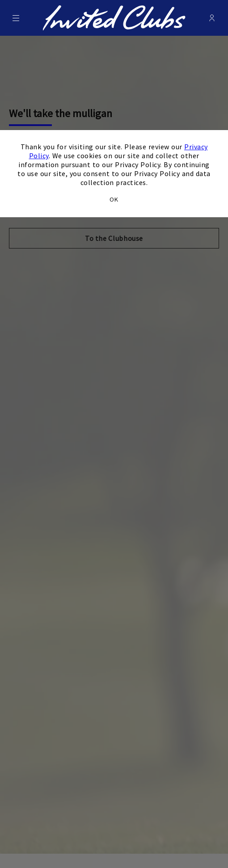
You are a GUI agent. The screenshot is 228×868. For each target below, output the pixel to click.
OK (114, 199)
